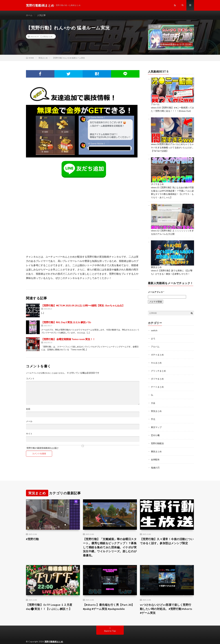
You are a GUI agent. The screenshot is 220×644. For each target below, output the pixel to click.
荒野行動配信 (157, 439)
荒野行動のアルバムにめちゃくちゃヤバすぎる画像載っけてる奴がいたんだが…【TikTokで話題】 (172, 147)
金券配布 (155, 455)
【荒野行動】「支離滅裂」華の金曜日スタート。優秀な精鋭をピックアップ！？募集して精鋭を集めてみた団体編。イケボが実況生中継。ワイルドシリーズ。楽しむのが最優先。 (110, 543)
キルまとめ (156, 360)
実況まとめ (48, 37)
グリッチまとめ (158, 368)
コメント (30, 379)
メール (29, 421)
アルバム (155, 104)
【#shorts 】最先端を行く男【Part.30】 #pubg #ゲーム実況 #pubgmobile (109, 602)
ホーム (29, 15)
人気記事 (41, 15)
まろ (153, 336)
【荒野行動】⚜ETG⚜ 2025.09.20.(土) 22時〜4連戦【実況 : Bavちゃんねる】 (83, 306)
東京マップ (156, 423)
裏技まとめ (156, 265)
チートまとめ (157, 384)
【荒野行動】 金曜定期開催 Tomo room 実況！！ (68, 339)
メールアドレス (156, 290)
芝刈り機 (155, 431)
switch (154, 328)
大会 (153, 400)
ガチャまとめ (157, 352)
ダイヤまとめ (157, 183)
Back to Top (110, 626)
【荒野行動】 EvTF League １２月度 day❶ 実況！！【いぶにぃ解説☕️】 (49, 602)
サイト (29, 434)
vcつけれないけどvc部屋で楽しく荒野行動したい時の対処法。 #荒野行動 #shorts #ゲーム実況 (166, 604)
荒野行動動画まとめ (54, 637)
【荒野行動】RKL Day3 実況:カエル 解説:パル (66, 322)
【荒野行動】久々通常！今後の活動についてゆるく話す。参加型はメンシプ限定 (167, 536)
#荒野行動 (32, 534)
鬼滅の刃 (155, 463)
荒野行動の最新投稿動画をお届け (83, 447)
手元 (153, 415)
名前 (28, 409)
